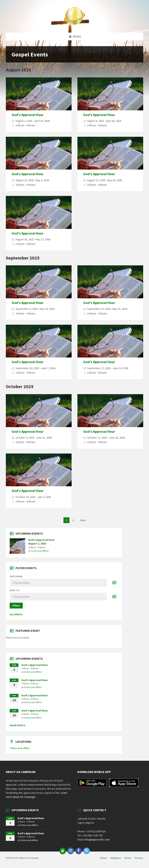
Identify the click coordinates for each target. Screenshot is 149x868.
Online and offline (40, 551)
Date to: (15, 590)
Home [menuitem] (104, 858)
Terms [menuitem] (128, 858)
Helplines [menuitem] (116, 858)
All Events (16, 614)
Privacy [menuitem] (139, 858)
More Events (17, 725)
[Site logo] (74, 25)
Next (83, 520)
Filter (16, 606)
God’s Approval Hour (28, 115)
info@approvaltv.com (97, 839)
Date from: (16, 576)
